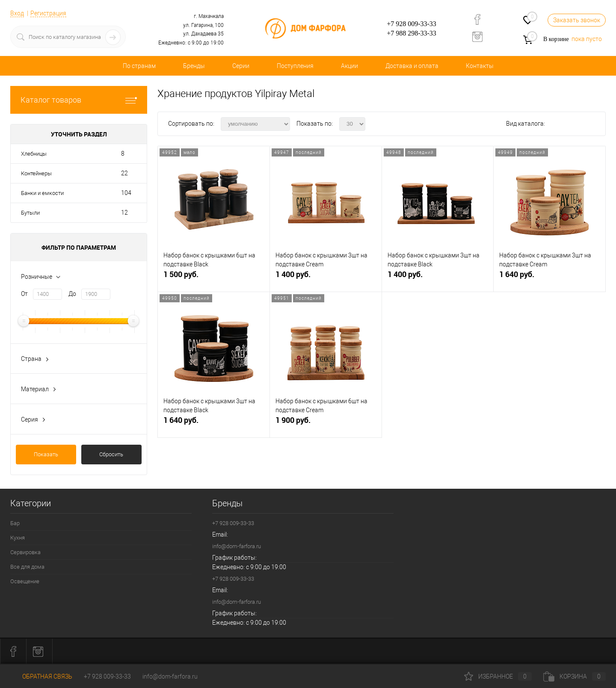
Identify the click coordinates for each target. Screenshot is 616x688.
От (24, 294)
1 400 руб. (326, 278)
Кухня (18, 538)
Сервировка (25, 552)
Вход (17, 13)
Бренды (194, 66)
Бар (15, 523)
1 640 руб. (549, 278)
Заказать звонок (577, 20)
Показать (46, 454)
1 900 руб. (326, 424)
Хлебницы (34, 154)
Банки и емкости (42, 193)
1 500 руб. (214, 278)
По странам (139, 66)
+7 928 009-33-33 (412, 24)
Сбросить (111, 454)
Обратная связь (41, 676)
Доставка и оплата (412, 66)
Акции (349, 66)
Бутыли (30, 213)
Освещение (25, 581)
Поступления (295, 66)
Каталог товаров (79, 100)
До (72, 294)
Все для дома (27, 567)
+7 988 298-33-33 (412, 33)
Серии (241, 66)
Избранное (498, 676)
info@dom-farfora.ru (237, 546)
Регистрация (48, 13)
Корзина (575, 676)
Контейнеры (36, 173)
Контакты (480, 66)
